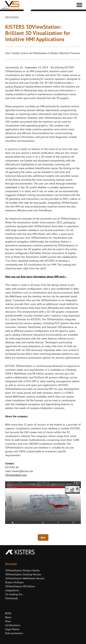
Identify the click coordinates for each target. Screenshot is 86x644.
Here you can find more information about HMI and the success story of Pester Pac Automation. (37, 277)
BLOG (8, 613)
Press (8, 621)
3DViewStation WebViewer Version (25, 578)
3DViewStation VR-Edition (20, 586)
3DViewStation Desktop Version (23, 574)
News (8, 617)
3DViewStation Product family (22, 570)
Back (43, 537)
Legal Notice (12, 629)
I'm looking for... (15, 594)
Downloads (12, 598)
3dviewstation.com (16, 475)
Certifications (13, 625)
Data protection (14, 633)
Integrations (12, 590)
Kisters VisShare (14, 582)
